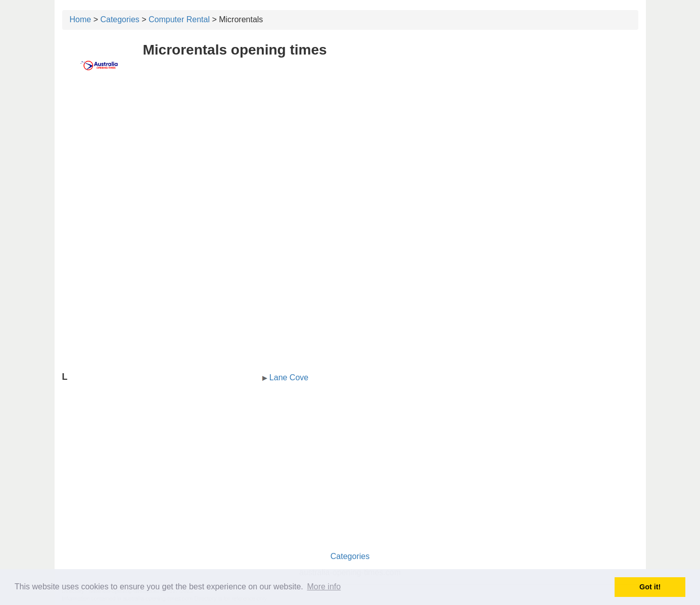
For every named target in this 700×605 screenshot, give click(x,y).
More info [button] (324, 587)
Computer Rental (179, 19)
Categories (120, 19)
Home (81, 19)
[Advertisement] (350, 160)
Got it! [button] (650, 587)
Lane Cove (289, 377)
